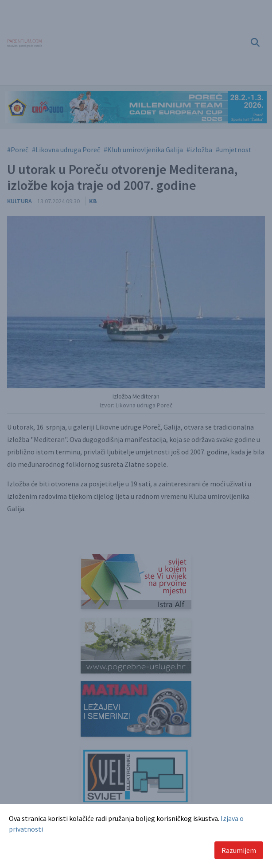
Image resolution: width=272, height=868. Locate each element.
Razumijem (239, 850)
